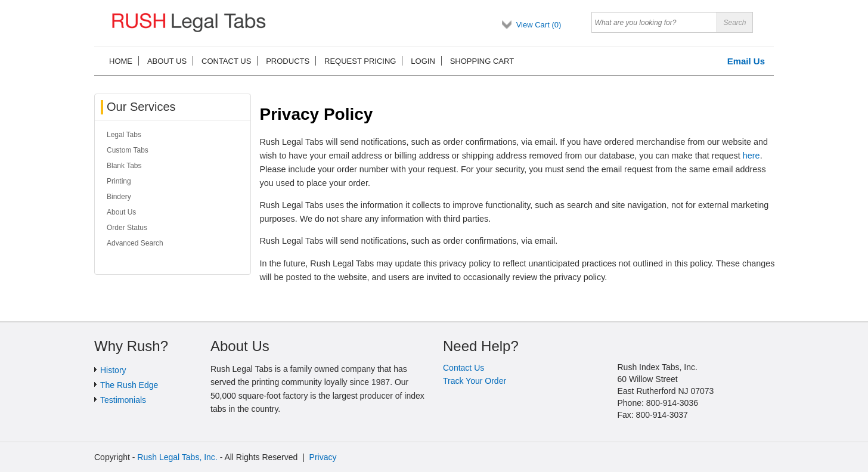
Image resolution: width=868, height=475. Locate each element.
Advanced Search (135, 243)
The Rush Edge (129, 385)
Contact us (226, 61)
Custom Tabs (128, 150)
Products (288, 61)
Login (423, 61)
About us (167, 61)
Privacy (323, 457)
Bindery (119, 197)
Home (121, 61)
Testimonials (123, 400)
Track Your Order (475, 381)
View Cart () (539, 25)
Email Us (746, 61)
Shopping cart (482, 61)
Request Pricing (360, 61)
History (113, 370)
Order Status (127, 228)
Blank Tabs (124, 166)
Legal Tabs (124, 135)
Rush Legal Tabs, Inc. (177, 457)
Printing (119, 181)
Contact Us (464, 368)
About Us (121, 212)
